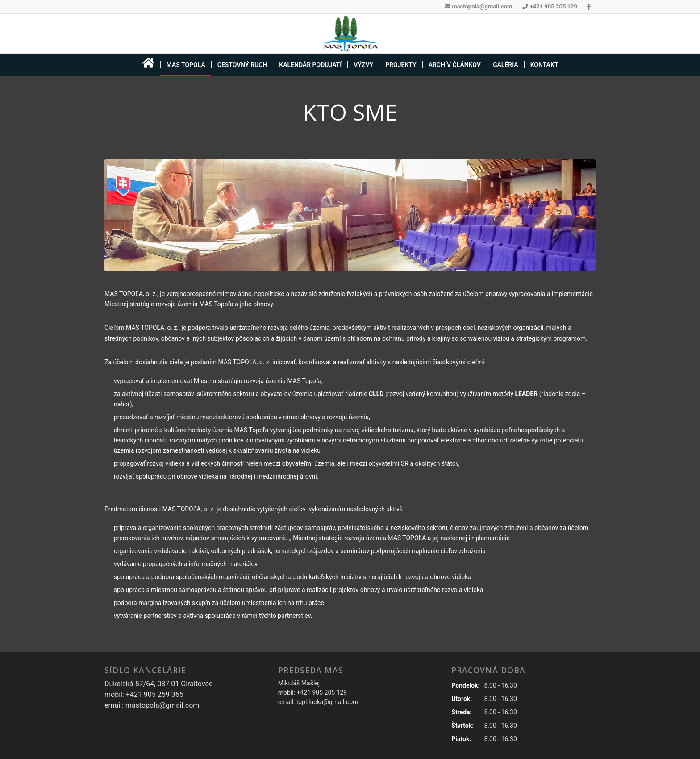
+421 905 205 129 (550, 6)
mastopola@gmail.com (478, 6)
